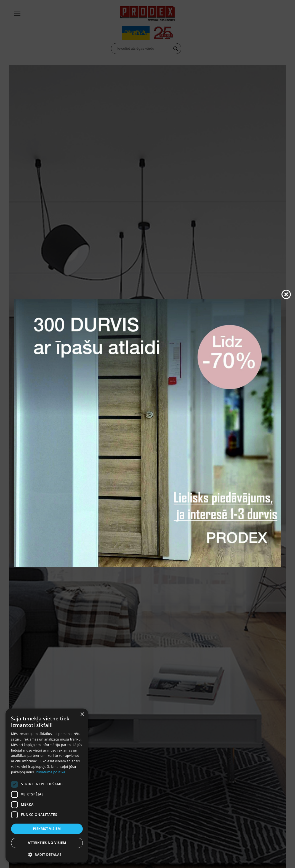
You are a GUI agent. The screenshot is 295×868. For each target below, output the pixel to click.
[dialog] (47, 786)
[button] (47, 854)
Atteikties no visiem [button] (47, 843)
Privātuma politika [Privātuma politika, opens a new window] (51, 772)
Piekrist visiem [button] (47, 829)
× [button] (82, 714)
